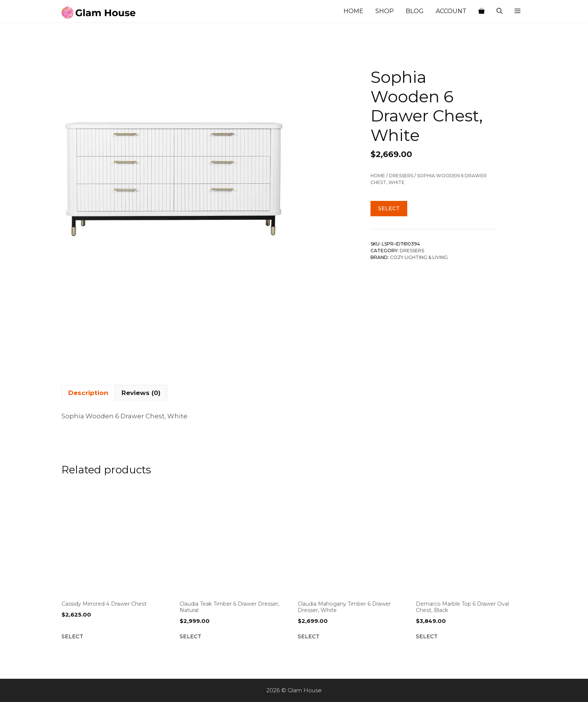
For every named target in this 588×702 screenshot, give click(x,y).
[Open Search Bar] (499, 11)
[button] (517, 11)
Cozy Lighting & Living (419, 257)
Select (389, 208)
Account (451, 11)
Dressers (401, 176)
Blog (415, 11)
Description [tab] (88, 393)
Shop (385, 11)
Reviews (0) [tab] (141, 393)
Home (353, 11)
